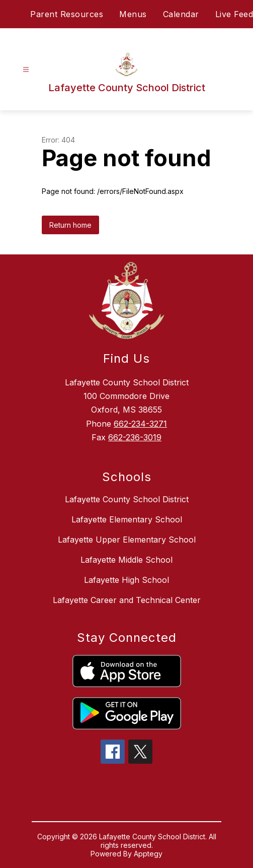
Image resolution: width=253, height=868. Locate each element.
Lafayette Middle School (126, 560)
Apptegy (148, 854)
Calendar (181, 14)
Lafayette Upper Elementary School (127, 540)
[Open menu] (26, 70)
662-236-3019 (135, 437)
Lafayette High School (126, 580)
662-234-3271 (140, 424)
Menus (133, 14)
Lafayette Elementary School (127, 519)
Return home (70, 225)
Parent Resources (67, 14)
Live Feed (234, 14)
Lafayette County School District (127, 499)
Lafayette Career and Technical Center (127, 600)
